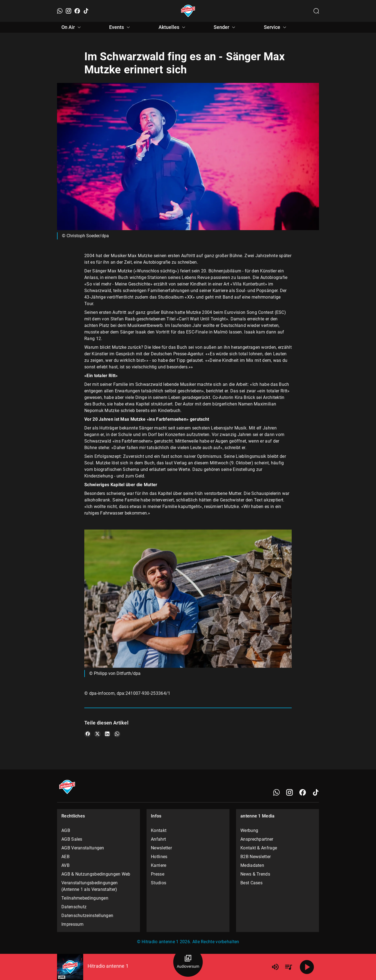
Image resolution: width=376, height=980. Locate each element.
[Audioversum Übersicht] (188, 962)
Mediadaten (252, 865)
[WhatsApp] (60, 11)
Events (120, 27)
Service (276, 27)
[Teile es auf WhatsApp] (117, 734)
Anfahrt (158, 839)
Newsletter (161, 848)
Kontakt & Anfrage (259, 848)
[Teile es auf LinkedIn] (107, 734)
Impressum (73, 924)
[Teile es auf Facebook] (88, 734)
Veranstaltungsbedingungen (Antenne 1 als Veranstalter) (90, 886)
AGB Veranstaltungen (83, 848)
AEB (65, 857)
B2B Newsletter (256, 857)
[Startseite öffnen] (188, 11)
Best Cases (251, 883)
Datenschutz (74, 907)
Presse (158, 874)
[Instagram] (68, 11)
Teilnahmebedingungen (85, 898)
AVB (65, 865)
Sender (225, 27)
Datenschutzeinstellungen (87, 916)
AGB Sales (72, 839)
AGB (66, 830)
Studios (159, 883)
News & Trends (255, 874)
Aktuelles (173, 27)
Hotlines (159, 857)
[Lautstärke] (275, 967)
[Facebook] (77, 11)
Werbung (249, 830)
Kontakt (159, 830)
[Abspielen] (307, 967)
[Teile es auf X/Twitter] (97, 734)
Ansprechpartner (257, 839)
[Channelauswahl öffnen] (316, 11)
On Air (72, 27)
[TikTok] (86, 11)
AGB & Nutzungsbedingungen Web (96, 874)
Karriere (159, 865)
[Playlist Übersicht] (288, 967)
